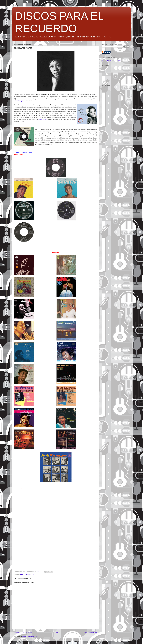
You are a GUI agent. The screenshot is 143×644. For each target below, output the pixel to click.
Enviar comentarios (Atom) (30, 636)
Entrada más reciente (23, 632)
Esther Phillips (18, 101)
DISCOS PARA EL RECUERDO (111, 60)
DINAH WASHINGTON (27, 574)
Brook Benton (43, 119)
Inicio (58, 632)
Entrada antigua (91, 632)
